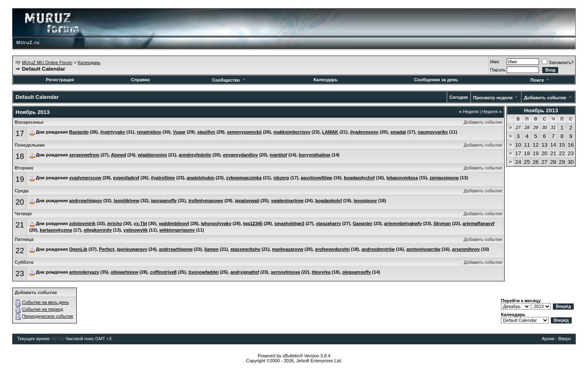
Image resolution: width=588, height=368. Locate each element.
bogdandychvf (359, 178)
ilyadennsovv (364, 132)
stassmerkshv (245, 249)
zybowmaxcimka (244, 178)
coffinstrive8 (163, 272)
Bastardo (79, 132)
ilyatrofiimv (163, 178)
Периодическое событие (48, 316)
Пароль (498, 70)
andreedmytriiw (378, 249)
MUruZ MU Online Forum (47, 62)
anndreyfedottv (195, 155)
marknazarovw (287, 249)
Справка (140, 80)
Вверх (565, 339)
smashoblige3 (289, 223)
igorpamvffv (164, 201)
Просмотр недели (493, 98)
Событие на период (43, 309)
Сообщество (229, 80)
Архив (548, 339)
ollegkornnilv (98, 230)
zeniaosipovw (444, 178)
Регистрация (60, 80)
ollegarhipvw (124, 272)
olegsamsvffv (356, 272)
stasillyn (206, 132)
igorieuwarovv (132, 249)
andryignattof (245, 272)
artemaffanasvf (479, 223)
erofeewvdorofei (332, 249)
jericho (115, 223)
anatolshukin (200, 178)
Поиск (540, 80)
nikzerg (281, 178)
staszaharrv (329, 223)
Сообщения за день (436, 80)
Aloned (119, 155)
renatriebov (149, 132)
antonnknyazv (84, 272)
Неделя (469, 112)
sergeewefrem (84, 155)
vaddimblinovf (174, 223)
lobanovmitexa (402, 178)
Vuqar (179, 132)
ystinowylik (135, 230)
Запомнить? (558, 62)
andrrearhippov (86, 201)
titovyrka (321, 272)
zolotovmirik (82, 223)
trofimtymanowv (206, 201)
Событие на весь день (45, 302)
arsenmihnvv (466, 249)
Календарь (89, 62)
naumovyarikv (433, 132)
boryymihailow (315, 155)
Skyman (442, 223)
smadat (398, 132)
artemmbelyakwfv (403, 223)
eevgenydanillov (241, 155)
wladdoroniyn (153, 155)
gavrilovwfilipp (317, 178)
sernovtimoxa (285, 272)
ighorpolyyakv (216, 223)
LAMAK (330, 132)
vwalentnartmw (287, 201)
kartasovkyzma (56, 230)
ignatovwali (247, 201)
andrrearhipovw (176, 249)
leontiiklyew (127, 201)
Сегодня (459, 97)
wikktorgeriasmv (177, 230)
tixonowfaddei (203, 272)
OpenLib (78, 249)
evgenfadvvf (126, 178)
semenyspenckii (244, 132)
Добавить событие (545, 98)
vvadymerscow (85, 178)
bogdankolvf (329, 201)
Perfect (107, 249)
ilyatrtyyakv (113, 132)
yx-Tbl (140, 223)
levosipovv (365, 201)
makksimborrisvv (292, 132)
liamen (212, 249)
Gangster (363, 223)
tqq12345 (253, 223)
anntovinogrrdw (423, 249)
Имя (494, 62)
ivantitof (278, 155)
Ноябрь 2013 (541, 110)
